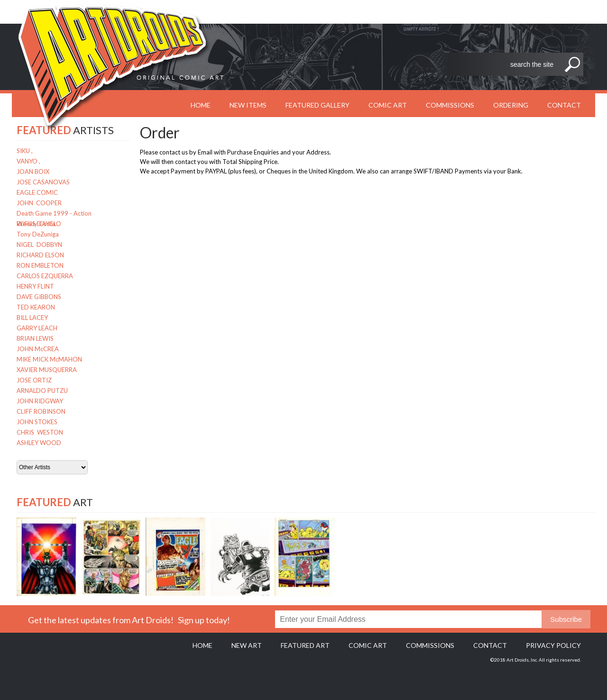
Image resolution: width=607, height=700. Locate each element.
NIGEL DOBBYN (39, 245)
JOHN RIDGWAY (40, 401)
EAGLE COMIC (37, 192)
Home (202, 645)
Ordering (511, 105)
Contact (564, 105)
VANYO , (28, 161)
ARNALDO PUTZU (42, 391)
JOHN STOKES (37, 422)
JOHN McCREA (38, 349)
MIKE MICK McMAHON (49, 359)
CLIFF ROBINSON (41, 411)
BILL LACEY (32, 318)
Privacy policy (553, 645)
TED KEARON (36, 307)
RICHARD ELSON (40, 255)
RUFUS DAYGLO (39, 224)
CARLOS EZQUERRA (45, 276)
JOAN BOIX (33, 172)
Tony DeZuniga (38, 234)
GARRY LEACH (37, 328)
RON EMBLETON (40, 265)
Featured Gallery (317, 105)
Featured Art (305, 645)
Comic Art (388, 105)
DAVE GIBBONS (39, 297)
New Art (247, 645)
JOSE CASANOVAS (43, 182)
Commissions (450, 105)
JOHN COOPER (39, 203)
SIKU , (25, 151)
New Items (248, 105)
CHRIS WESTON (40, 432)
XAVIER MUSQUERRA (47, 370)
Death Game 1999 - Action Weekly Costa (54, 214)
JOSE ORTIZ (34, 380)
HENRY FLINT (35, 286)
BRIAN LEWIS (35, 338)
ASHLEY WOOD (39, 443)
